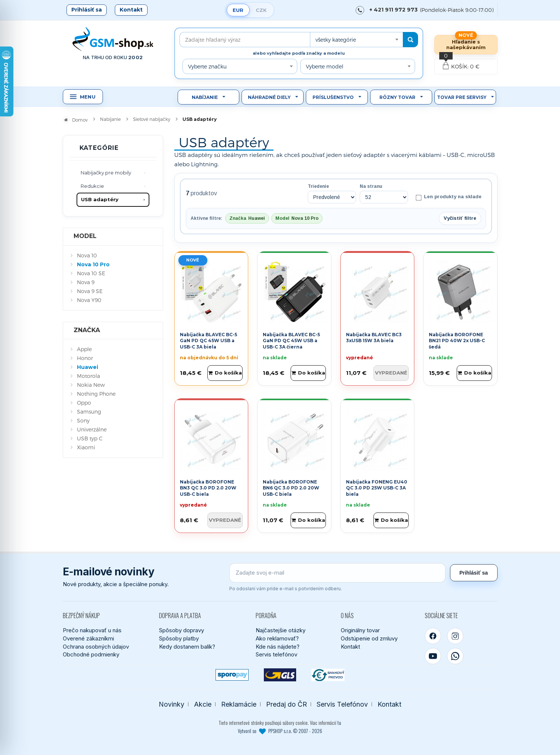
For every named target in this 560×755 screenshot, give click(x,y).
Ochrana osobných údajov (96, 647)
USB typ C (90, 438)
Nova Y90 (89, 300)
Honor (85, 358)
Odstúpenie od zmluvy (369, 638)
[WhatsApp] (455, 656)
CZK (261, 10)
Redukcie (92, 186)
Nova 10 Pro (93, 264)
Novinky (171, 704)
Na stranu (371, 186)
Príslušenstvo (333, 97)
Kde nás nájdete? (278, 647)
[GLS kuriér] (280, 675)
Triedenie (318, 186)
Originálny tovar (360, 630)
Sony (83, 420)
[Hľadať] (410, 40)
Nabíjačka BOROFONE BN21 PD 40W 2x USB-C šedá (457, 341)
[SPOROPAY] (232, 675)
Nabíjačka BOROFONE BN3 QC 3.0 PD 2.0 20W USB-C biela (208, 488)
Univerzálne (92, 429)
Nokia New (91, 385)
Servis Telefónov (342, 704)
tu (339, 723)
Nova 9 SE (90, 291)
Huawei (88, 367)
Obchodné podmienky (91, 654)
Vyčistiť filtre (460, 218)
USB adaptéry (100, 199)
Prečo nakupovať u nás (92, 630)
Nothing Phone (96, 394)
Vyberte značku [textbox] (207, 66)
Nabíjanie (205, 97)
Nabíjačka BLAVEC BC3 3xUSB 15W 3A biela (374, 338)
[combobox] (356, 40)
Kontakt (131, 10)
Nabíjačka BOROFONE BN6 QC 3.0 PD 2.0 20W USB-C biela (291, 488)
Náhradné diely (269, 97)
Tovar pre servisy (462, 97)
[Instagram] (455, 636)
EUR (238, 10)
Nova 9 (86, 282)
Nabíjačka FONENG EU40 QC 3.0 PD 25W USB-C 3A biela (377, 488)
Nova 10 (87, 255)
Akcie (203, 704)
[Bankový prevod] (328, 675)
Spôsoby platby (179, 638)
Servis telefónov (276, 654)
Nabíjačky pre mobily (106, 173)
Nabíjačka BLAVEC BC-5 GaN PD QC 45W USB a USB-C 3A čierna (291, 341)
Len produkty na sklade (448, 197)
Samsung (89, 412)
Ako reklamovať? (277, 638)
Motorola (88, 376)
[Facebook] (433, 636)
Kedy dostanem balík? (187, 647)
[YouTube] (433, 656)
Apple (84, 349)
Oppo (84, 403)
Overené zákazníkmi (88, 638)
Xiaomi (86, 447)
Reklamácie (239, 704)
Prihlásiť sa (87, 10)
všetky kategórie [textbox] (336, 40)
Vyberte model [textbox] (325, 66)
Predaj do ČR (287, 704)
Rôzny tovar (397, 97)
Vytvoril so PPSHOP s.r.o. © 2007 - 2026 (280, 731)
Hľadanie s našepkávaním (466, 44)
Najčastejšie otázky (281, 630)
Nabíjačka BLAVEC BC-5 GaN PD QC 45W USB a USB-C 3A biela (208, 341)
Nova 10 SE (91, 273)
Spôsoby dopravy (182, 630)
